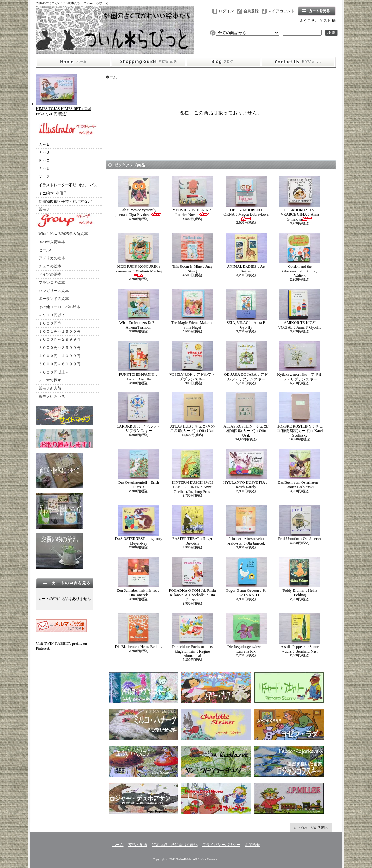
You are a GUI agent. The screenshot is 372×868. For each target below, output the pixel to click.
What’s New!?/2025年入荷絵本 (63, 234)
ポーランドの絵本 (54, 299)
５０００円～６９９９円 (59, 364)
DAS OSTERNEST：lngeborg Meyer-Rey (139, 525)
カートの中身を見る (64, 583)
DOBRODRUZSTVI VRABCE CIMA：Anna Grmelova (300, 199)
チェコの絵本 (50, 266)
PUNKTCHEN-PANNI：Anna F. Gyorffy (139, 361)
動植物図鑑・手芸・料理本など (65, 201)
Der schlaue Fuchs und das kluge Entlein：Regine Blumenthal (192, 635)
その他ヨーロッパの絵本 (59, 307)
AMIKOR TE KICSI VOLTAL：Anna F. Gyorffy (300, 309)
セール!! (46, 250)
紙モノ (44, 209)
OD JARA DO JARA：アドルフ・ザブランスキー (246, 361)
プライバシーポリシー (221, 845)
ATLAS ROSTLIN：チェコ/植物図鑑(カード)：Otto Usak (246, 415)
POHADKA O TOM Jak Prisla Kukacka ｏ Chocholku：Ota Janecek (192, 579)
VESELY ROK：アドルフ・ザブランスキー (192, 361)
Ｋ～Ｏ (44, 161)
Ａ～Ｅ (44, 144)
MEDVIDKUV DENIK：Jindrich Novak (192, 197)
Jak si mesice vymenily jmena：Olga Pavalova (139, 197)
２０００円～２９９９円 (59, 339)
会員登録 (251, 11)
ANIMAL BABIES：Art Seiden (246, 253)
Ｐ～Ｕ (44, 169)
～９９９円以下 (52, 315)
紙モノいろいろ (52, 397)
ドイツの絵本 (50, 274)
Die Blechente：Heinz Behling (139, 631)
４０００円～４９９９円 (59, 356)
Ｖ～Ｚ (44, 177)
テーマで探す (50, 380)
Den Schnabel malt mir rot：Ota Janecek (139, 577)
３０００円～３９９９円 (59, 348)
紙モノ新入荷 (50, 388)
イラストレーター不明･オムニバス (68, 185)
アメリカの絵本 (52, 258)
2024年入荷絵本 (52, 242)
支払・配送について (148, 62)
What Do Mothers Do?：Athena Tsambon (139, 309)
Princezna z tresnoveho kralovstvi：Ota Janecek (246, 525)
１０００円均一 (52, 323)
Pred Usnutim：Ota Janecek (300, 523)
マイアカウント (281, 11)
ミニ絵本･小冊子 (53, 193)
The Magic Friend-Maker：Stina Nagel (192, 309)
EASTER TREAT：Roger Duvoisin (192, 525)
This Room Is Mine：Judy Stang (192, 253)
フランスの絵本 (52, 283)
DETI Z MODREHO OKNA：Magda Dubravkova (246, 198)
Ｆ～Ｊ (44, 153)
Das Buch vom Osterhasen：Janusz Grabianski (300, 469)
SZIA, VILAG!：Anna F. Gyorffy (246, 309)
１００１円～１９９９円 (59, 332)
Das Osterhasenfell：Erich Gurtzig (139, 469)
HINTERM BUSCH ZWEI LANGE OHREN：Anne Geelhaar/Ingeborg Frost (192, 471)
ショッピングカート (317, 11)
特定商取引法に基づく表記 (175, 845)
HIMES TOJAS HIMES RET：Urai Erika (64, 109)
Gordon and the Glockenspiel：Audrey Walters (300, 255)
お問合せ (298, 62)
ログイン (226, 11)
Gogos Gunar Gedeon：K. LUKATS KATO (246, 577)
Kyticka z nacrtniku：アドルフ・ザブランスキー (300, 361)
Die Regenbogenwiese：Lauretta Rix (246, 633)
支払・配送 (138, 845)
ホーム (73, 62)
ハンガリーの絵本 (54, 291)
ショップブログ (223, 62)
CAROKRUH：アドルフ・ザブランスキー (139, 413)
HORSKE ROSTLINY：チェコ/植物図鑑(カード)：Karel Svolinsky (300, 415)
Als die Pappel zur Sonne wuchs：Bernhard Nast (300, 633)
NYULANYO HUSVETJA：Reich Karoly (246, 469)
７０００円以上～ (54, 372)
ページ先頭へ (311, 828)
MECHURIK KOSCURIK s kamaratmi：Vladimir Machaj (139, 255)
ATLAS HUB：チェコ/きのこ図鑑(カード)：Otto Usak (192, 413)
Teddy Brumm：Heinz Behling (300, 577)
